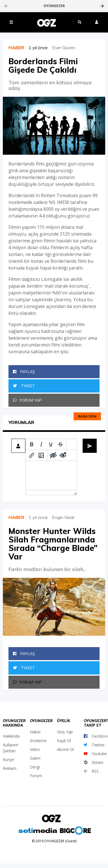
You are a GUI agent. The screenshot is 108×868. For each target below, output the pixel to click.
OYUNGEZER (54, 6)
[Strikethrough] (60, 444)
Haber (35, 732)
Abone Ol (65, 749)
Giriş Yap (65, 732)
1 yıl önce (40, 48)
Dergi (35, 767)
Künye (8, 760)
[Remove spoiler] (63, 455)
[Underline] (51, 444)
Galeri (35, 758)
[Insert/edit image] (41, 455)
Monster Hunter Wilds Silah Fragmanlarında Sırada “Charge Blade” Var (53, 544)
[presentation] (6, 6)
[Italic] (41, 444)
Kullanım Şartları (11, 748)
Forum (36, 776)
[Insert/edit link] (32, 455)
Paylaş (24, 372)
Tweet (24, 386)
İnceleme (38, 741)
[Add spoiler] (53, 455)
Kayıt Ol (64, 741)
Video (35, 749)
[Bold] (32, 444)
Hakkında (11, 736)
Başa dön (87, 416)
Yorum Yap (27, 400)
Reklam (10, 768)
